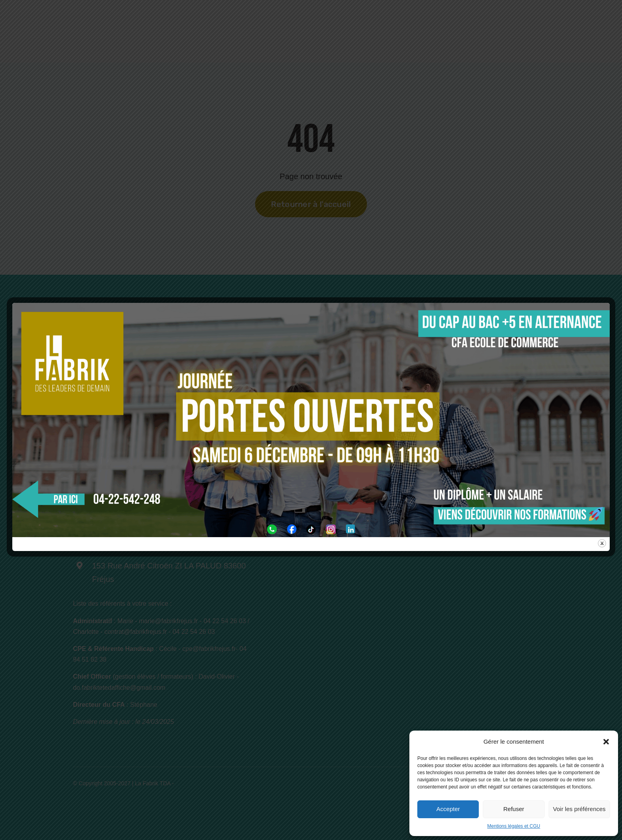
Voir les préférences (579, 809)
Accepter (448, 809)
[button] (606, 742)
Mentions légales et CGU (514, 826)
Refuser (514, 809)
